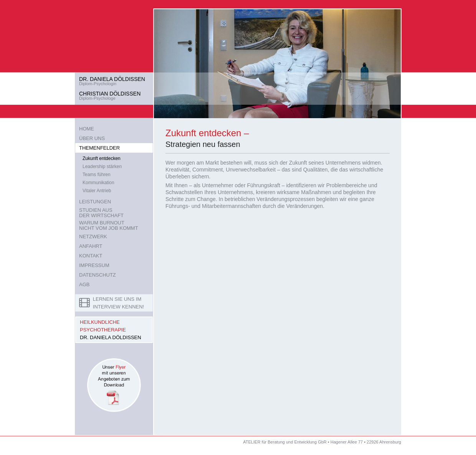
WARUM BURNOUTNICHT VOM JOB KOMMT (109, 225)
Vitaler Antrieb (97, 191)
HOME (87, 129)
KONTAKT (91, 256)
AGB (84, 284)
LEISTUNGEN (95, 202)
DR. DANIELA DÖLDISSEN (112, 79)
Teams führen (97, 175)
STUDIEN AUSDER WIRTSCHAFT (101, 213)
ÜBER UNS (92, 138)
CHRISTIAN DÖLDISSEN (110, 94)
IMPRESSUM (94, 265)
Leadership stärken (102, 167)
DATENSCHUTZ (98, 275)
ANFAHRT (91, 246)
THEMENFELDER (99, 148)
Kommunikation (98, 183)
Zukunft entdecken (102, 158)
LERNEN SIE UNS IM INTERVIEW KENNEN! (112, 303)
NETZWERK (93, 237)
